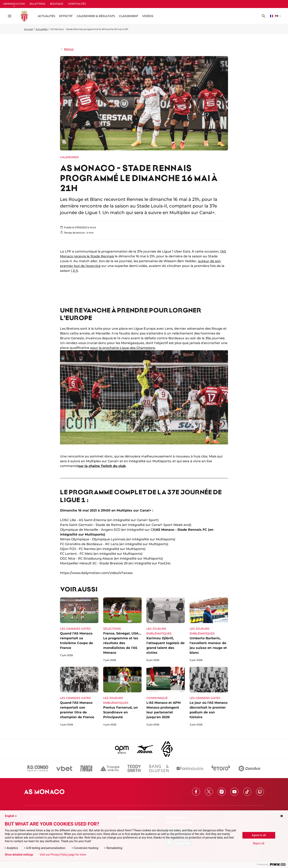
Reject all (259, 843)
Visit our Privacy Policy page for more (63, 855)
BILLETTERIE (37, 4)
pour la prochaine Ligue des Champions (123, 348)
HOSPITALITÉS (77, 4)
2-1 (75, 271)
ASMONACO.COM (14, 4)
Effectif (66, 16)
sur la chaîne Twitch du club (102, 466)
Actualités (42, 29)
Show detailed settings (19, 855)
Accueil (28, 29)
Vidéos (148, 16)
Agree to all (259, 835)
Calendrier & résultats (96, 16)
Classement (129, 16)
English (11, 816)
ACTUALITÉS (46, 16)
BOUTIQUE (57, 4)
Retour (67, 49)
